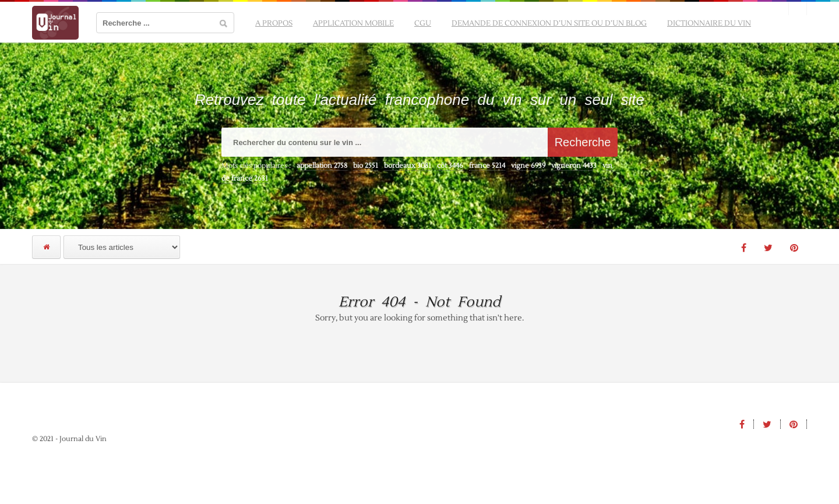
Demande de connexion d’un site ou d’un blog (549, 23)
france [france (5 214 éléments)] (487, 166)
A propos (274, 23)
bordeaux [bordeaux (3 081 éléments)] (408, 166)
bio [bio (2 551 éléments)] (366, 166)
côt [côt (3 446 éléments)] (450, 166)
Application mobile (353, 23)
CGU (423, 23)
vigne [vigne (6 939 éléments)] (528, 166)
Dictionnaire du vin (709, 23)
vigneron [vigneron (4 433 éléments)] (574, 166)
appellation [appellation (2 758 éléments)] (322, 166)
